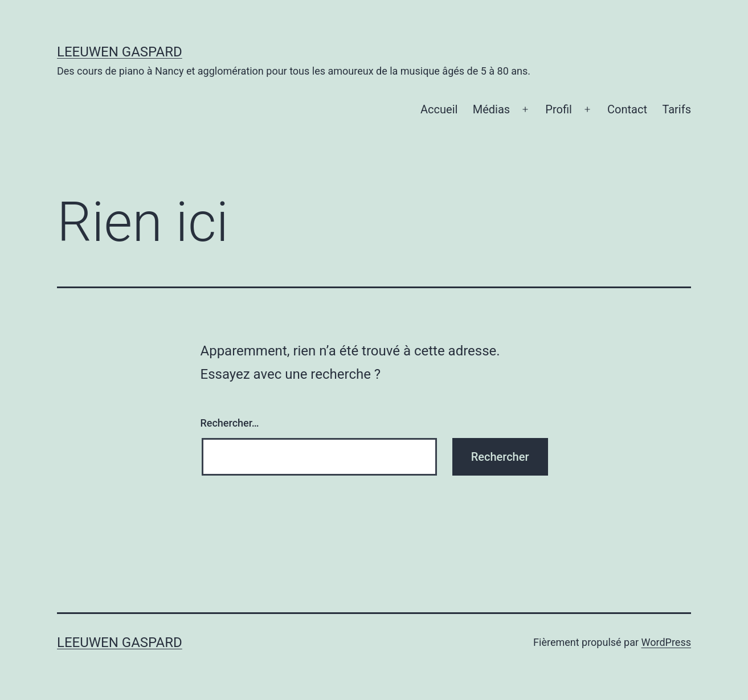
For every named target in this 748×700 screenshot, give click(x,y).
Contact (627, 109)
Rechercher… (230, 423)
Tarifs (677, 109)
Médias (491, 109)
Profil (559, 109)
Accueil (439, 109)
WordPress (666, 642)
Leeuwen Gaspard (120, 52)
